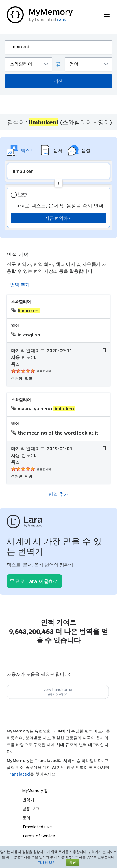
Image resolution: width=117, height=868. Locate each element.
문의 (26, 818)
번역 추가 (20, 284)
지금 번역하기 (58, 218)
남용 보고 (31, 809)
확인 (73, 862)
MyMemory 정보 (37, 790)
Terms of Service (39, 836)
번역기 (28, 800)
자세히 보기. (47, 862)
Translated (18, 774)
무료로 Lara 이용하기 (34, 581)
